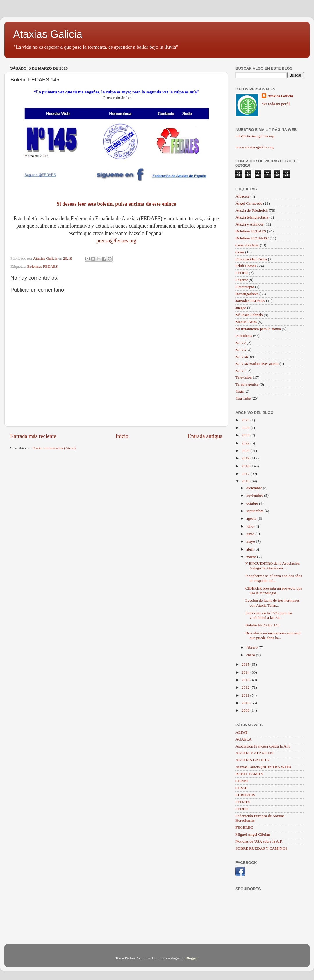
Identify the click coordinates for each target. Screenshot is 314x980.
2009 (246, 710)
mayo (251, 541)
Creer (240, 252)
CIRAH (242, 788)
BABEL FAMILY (250, 774)
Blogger (191, 958)
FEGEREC (244, 827)
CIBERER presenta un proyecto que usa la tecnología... (274, 591)
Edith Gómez (246, 266)
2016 (246, 481)
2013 (246, 680)
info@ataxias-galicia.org (255, 136)
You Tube (243, 398)
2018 (246, 466)
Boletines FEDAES (42, 266)
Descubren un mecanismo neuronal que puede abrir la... (273, 635)
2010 (246, 703)
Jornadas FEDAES (250, 301)
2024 (246, 428)
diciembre (255, 488)
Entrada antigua (205, 436)
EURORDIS (245, 795)
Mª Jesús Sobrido (249, 315)
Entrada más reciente (33, 436)
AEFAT (241, 732)
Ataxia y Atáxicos (250, 224)
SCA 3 (241, 350)
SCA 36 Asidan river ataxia (257, 364)
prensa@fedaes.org (116, 241)
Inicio (122, 436)
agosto (252, 518)
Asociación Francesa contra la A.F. (263, 746)
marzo (252, 557)
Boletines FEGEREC (252, 238)
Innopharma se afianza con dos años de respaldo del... (274, 578)
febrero (252, 647)
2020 (246, 451)
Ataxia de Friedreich (252, 210)
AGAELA (244, 739)
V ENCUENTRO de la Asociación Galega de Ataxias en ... (273, 566)
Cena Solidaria (247, 245)
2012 (246, 687)
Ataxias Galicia (48, 34)
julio (250, 526)
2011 (246, 695)
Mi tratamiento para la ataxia (258, 329)
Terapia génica (247, 384)
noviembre (255, 495)
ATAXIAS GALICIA (252, 760)
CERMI (242, 781)
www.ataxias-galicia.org (255, 147)
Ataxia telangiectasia (252, 217)
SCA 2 (241, 343)
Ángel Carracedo (249, 203)
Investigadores (247, 294)
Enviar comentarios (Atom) (54, 448)
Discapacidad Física (251, 259)
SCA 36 (242, 357)
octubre (253, 503)
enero (251, 655)
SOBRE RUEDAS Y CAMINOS (262, 848)
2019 (246, 458)
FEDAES (243, 802)
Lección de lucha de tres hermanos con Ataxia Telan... (273, 603)
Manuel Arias (246, 322)
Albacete (242, 196)
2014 (246, 672)
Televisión (244, 377)
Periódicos (244, 336)
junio (251, 534)
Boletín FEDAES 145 (263, 625)
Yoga (240, 391)
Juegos (241, 308)
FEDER (242, 273)
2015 (246, 664)
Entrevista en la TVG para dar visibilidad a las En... (269, 615)
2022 (246, 443)
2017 (246, 474)
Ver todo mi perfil (276, 104)
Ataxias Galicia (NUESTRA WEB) (263, 767)
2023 (246, 435)
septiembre (255, 511)
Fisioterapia (245, 287)
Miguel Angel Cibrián (253, 834)
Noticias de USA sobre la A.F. (259, 841)
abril (250, 549)
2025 (246, 420)
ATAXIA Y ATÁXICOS (254, 753)
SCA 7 (241, 371)
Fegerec (242, 280)
